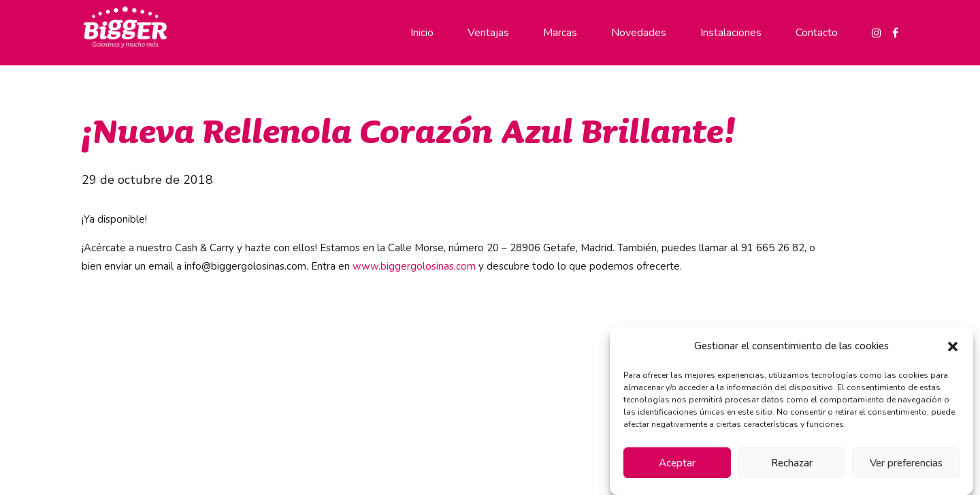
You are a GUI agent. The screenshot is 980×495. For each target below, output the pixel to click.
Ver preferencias (906, 463)
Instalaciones (731, 33)
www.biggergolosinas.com (414, 266)
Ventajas (488, 33)
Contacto (817, 33)
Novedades (639, 33)
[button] (953, 347)
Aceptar (677, 463)
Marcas (560, 33)
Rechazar (792, 463)
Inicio (422, 33)
